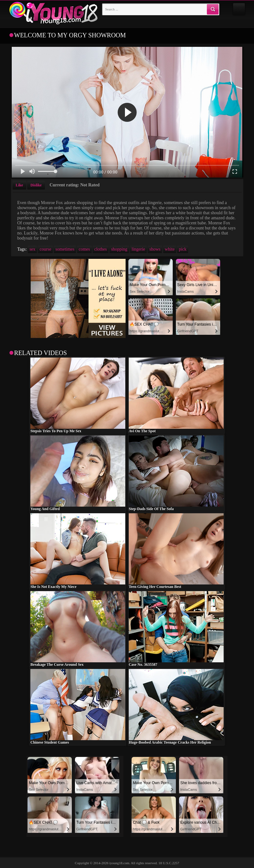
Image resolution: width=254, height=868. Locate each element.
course (45, 249)
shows (155, 249)
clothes (101, 249)
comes (84, 249)
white (170, 249)
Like (19, 185)
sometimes (65, 249)
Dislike (36, 185)
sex (32, 249)
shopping (119, 249)
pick (183, 249)
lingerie (138, 249)
